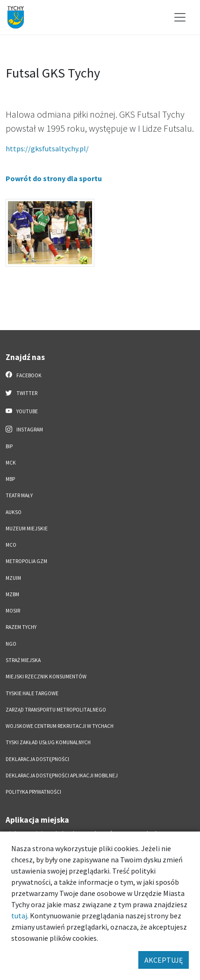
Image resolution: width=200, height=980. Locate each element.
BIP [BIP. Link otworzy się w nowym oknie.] (9, 446)
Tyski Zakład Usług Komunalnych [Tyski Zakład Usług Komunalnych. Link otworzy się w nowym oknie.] (48, 742)
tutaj (19, 916)
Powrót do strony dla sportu (54, 178)
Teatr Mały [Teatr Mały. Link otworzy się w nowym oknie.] (19, 495)
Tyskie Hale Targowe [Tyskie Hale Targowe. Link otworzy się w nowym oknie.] (32, 693)
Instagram (24, 429)
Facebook (24, 375)
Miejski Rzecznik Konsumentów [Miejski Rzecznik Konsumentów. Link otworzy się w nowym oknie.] (46, 677)
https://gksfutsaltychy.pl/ (47, 148)
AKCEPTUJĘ (164, 960)
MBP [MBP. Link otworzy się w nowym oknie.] (10, 479)
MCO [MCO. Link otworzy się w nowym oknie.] (11, 545)
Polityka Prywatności (33, 792)
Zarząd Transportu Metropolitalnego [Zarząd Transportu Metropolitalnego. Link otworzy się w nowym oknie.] (56, 710)
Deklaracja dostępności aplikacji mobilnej (62, 776)
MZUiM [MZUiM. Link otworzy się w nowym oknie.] (13, 578)
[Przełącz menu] (180, 17)
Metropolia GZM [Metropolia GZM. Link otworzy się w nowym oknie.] (26, 561)
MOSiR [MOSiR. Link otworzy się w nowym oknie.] (13, 611)
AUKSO (14, 512)
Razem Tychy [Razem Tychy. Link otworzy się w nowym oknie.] (21, 627)
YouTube (22, 411)
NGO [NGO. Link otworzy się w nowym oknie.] (11, 644)
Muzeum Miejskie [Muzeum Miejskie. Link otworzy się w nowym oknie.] (27, 529)
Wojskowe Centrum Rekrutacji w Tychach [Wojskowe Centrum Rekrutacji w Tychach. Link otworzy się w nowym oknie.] (60, 726)
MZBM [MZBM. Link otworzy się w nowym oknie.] (12, 594)
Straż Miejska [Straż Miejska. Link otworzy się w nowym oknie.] (23, 660)
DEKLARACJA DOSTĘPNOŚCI (37, 759)
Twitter (21, 393)
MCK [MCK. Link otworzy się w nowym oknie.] (11, 463)
